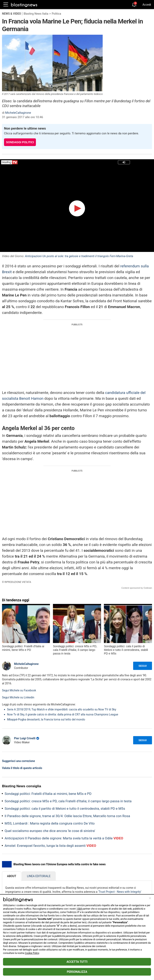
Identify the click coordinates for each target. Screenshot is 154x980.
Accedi (147, 5)
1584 (79, 909)
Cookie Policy (32, 953)
